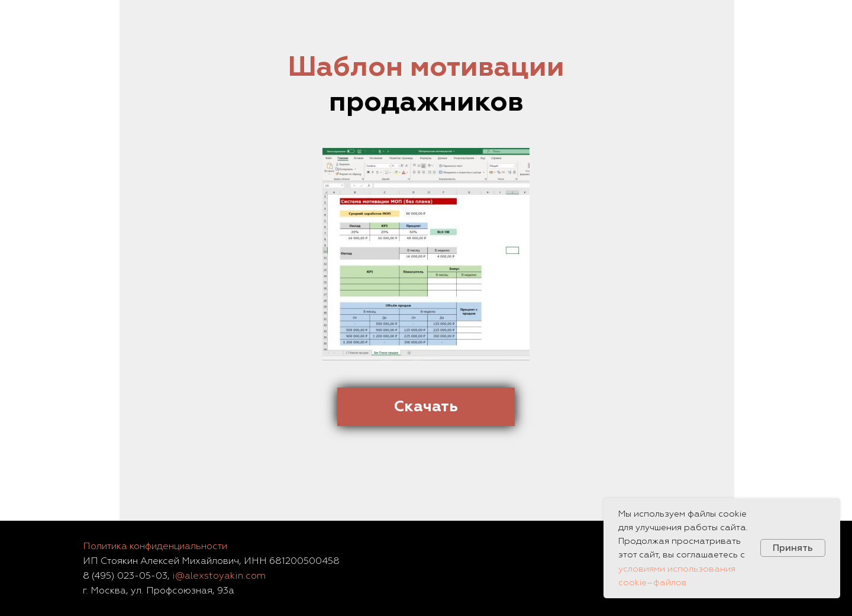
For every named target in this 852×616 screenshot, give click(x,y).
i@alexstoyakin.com (219, 576)
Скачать (426, 406)
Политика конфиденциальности (155, 546)
